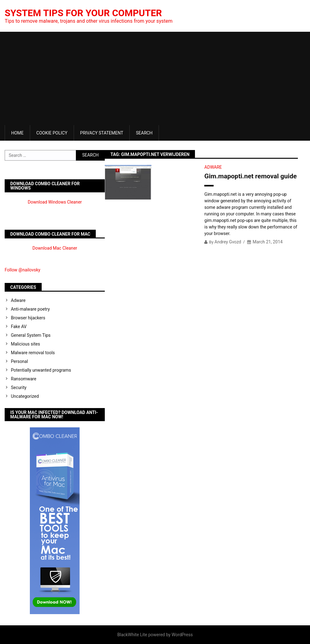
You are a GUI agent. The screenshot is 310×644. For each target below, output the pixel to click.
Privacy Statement (102, 133)
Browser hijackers (28, 318)
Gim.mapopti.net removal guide (250, 176)
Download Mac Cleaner (55, 248)
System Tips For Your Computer (83, 13)
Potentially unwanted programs (41, 370)
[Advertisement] (155, 78)
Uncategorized (25, 396)
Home (17, 133)
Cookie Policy (52, 133)
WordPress (182, 635)
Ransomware (24, 379)
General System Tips (31, 335)
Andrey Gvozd (228, 242)
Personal (19, 361)
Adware (213, 167)
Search (144, 133)
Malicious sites (25, 344)
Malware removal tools (33, 353)
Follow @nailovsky (23, 270)
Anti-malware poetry (30, 309)
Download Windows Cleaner (55, 202)
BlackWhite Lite (132, 635)
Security (19, 388)
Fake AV (19, 327)
